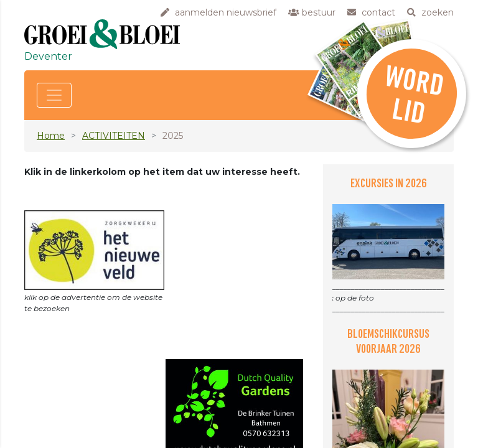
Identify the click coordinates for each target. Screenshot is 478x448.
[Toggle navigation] (54, 95)
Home (51, 136)
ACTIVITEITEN (114, 136)
